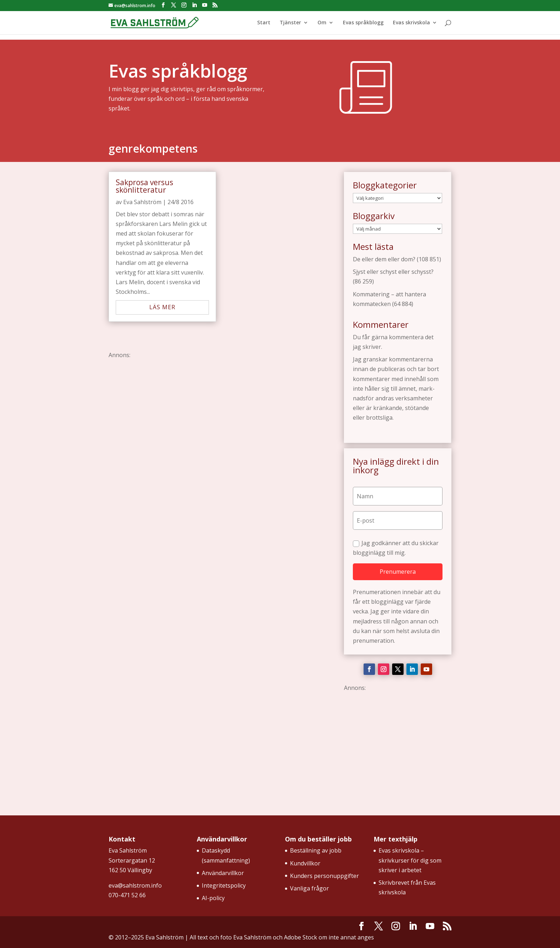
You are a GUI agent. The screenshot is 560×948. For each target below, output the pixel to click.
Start (264, 23)
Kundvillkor (305, 863)
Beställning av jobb (316, 850)
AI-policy (213, 898)
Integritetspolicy (224, 885)
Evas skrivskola (411, 23)
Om (322, 23)
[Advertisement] (221, 416)
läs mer (162, 307)
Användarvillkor (223, 873)
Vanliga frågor (309, 888)
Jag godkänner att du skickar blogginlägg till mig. (396, 548)
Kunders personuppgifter (324, 876)
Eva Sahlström (142, 202)
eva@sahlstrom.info (135, 885)
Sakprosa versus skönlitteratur (144, 186)
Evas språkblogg (363, 23)
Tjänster (290, 23)
